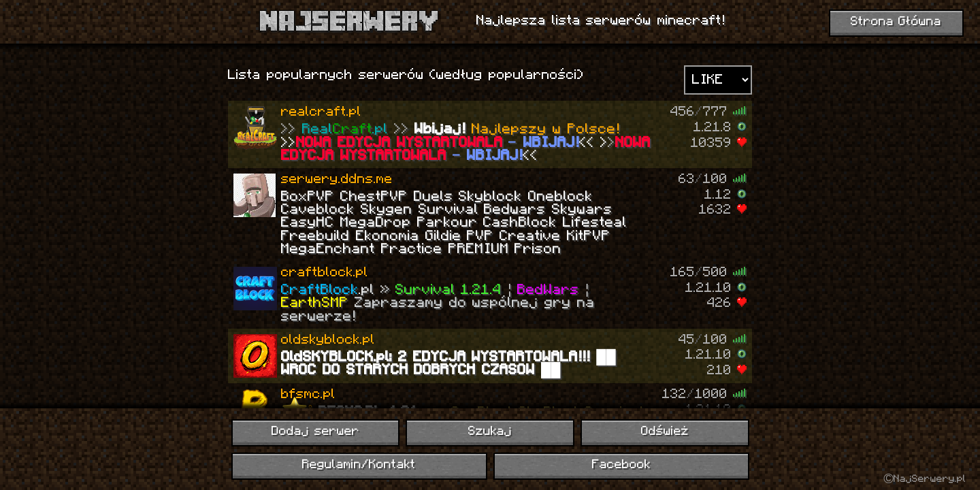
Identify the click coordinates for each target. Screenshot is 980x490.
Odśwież (665, 432)
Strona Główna (896, 22)
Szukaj (490, 432)
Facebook (621, 465)
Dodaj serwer (315, 432)
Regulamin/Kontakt (359, 465)
